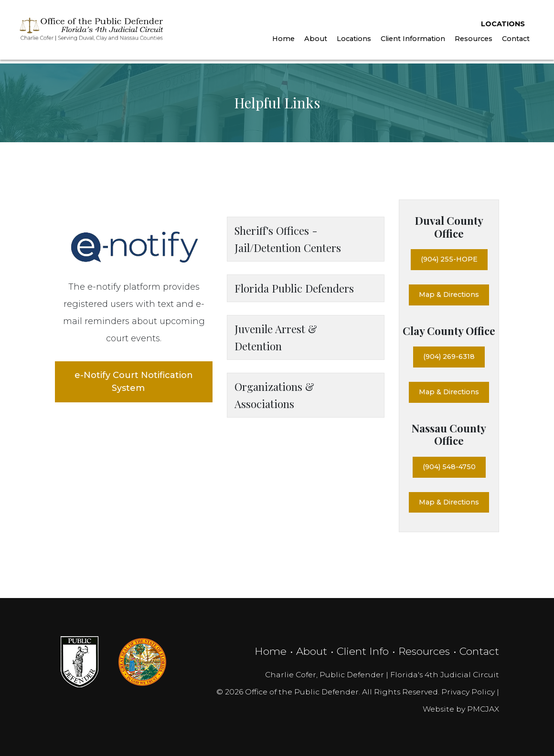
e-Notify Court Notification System (134, 382)
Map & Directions (449, 294)
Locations (501, 26)
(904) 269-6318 (449, 357)
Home (282, 42)
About (314, 42)
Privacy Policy (468, 692)
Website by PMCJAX (461, 709)
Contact (514, 42)
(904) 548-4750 (449, 467)
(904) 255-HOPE (449, 259)
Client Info (363, 651)
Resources (472, 42)
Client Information (411, 42)
